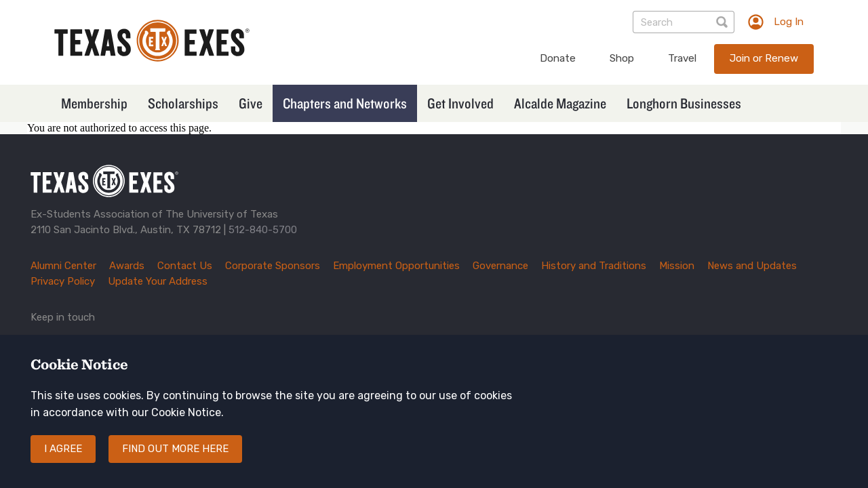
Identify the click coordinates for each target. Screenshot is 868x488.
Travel (682, 58)
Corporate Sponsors (273, 266)
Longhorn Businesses (684, 103)
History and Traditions (594, 266)
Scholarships (183, 103)
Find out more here (175, 460)
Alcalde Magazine (560, 103)
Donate (558, 58)
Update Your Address (158, 281)
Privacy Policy (63, 281)
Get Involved (460, 103)
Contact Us (185, 266)
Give (251, 103)
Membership (94, 103)
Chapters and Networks (345, 103)
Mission (677, 266)
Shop (622, 58)
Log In (789, 22)
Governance (500, 266)
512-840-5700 (263, 230)
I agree (63, 460)
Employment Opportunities (396, 266)
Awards (127, 266)
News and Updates (752, 266)
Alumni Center (63, 266)
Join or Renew (764, 58)
